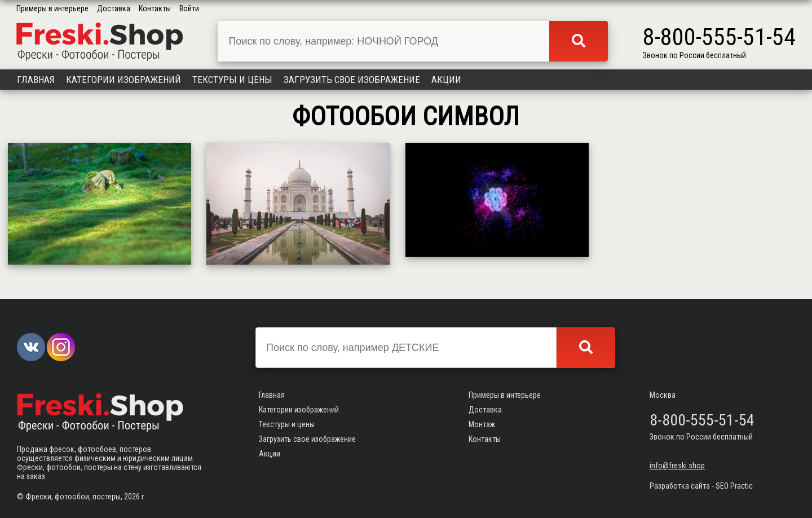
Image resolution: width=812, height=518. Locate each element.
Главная (36, 80)
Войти (189, 8)
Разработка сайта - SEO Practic (701, 486)
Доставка (114, 8)
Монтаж (482, 424)
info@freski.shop (677, 466)
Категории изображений (123, 80)
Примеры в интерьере (52, 8)
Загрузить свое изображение (352, 80)
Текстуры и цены (232, 80)
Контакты (155, 8)
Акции (446, 80)
